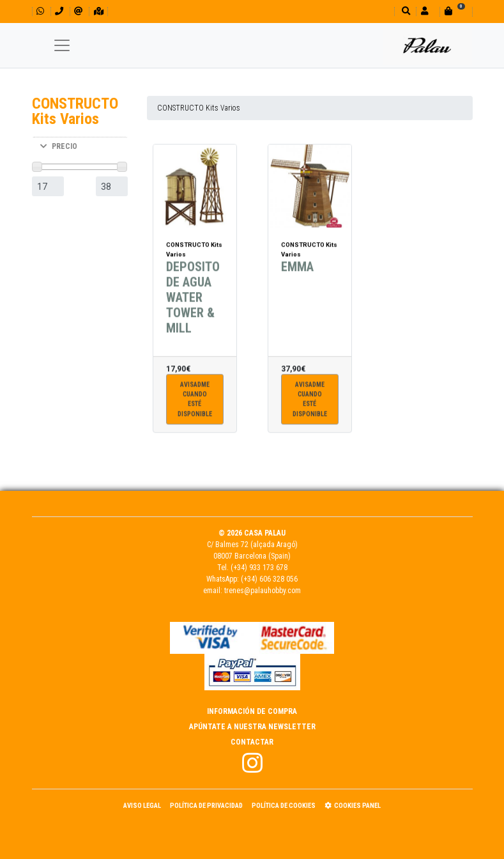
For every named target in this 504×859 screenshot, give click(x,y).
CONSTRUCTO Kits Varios (199, 108)
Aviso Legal (142, 806)
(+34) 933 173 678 (259, 568)
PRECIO (59, 146)
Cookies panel (353, 806)
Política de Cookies (284, 806)
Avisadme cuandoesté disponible (195, 402)
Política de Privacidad (206, 806)
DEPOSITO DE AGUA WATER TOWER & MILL (193, 300)
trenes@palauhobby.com (263, 591)
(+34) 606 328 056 (269, 579)
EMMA (297, 270)
